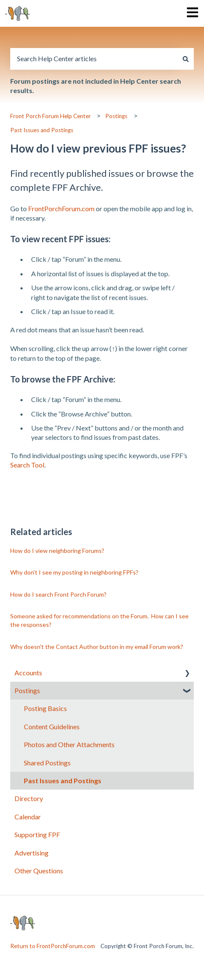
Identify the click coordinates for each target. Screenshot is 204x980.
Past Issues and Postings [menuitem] (63, 780)
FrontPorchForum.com (61, 208)
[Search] (186, 59)
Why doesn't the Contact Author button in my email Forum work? (97, 647)
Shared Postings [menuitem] (47, 763)
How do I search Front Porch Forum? (58, 594)
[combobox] (94, 59)
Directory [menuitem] (29, 798)
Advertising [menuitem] (32, 853)
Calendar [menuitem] (28, 817)
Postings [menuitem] (27, 690)
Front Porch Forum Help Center (50, 116)
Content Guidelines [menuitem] (52, 727)
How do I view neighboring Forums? (57, 551)
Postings (116, 116)
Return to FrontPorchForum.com (53, 946)
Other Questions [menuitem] (39, 871)
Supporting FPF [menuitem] (37, 834)
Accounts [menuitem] (28, 673)
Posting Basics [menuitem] (45, 708)
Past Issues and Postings (42, 130)
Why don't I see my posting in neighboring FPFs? (74, 572)
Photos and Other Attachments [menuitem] (69, 744)
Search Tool (27, 465)
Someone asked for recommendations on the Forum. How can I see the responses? (99, 620)
